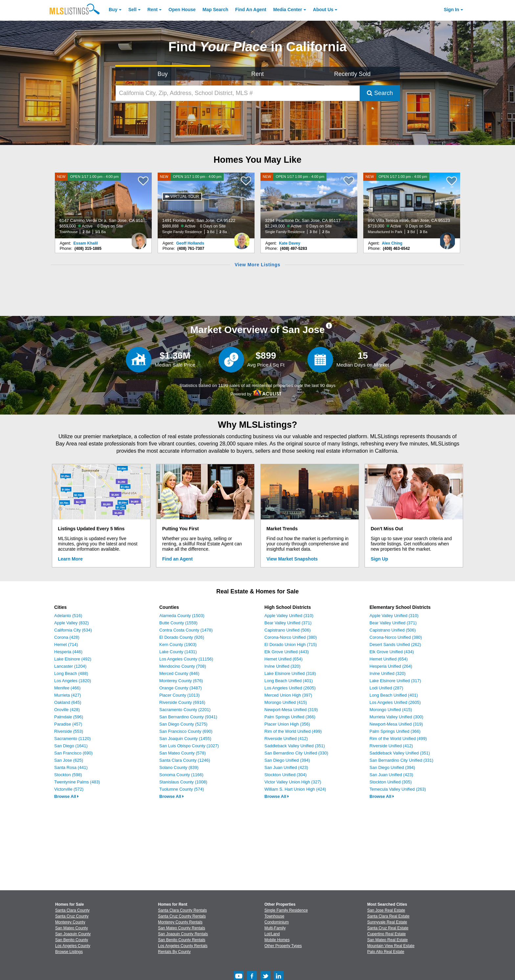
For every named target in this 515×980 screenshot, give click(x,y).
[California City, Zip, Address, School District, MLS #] (238, 93)
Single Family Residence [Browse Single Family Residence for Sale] (286, 910)
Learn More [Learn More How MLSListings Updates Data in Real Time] (70, 559)
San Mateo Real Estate (387, 940)
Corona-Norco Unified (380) (291, 637)
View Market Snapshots (292, 559)
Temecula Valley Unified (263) (398, 789)
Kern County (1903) (178, 645)
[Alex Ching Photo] (447, 238)
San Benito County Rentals (182, 940)
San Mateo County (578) (183, 753)
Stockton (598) (68, 775)
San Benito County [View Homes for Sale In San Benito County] (72, 940)
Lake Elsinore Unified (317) (395, 681)
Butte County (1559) (178, 623)
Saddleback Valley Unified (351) (295, 746)
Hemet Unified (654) (283, 659)
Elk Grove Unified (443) (287, 652)
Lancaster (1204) (70, 666)
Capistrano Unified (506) (288, 630)
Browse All (67, 796)
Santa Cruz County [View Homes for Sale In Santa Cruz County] (72, 916)
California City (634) (73, 630)
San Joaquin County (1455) (185, 739)
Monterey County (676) (181, 681)
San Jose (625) (69, 760)
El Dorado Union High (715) (291, 645)
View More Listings (257, 265)
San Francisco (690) (73, 753)
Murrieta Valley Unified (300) (396, 717)
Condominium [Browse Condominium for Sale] (277, 922)
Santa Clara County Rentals (182, 910)
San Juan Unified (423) (286, 767)
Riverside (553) (69, 731)
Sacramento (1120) (72, 739)
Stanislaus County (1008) (183, 782)
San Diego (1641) (71, 746)
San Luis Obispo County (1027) (189, 746)
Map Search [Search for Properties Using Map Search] (216, 10)
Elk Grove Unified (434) (392, 652)
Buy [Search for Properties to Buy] (163, 74)
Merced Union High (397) (288, 695)
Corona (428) (67, 637)
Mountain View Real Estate (391, 946)
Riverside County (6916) (182, 702)
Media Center (288, 10)
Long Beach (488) (71, 673)
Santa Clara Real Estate (388, 916)
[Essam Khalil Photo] (139, 238)
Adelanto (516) (68, 616)
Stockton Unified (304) (286, 775)
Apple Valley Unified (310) (289, 616)
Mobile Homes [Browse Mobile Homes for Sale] (277, 940)
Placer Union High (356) (287, 724)
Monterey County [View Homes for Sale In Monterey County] (70, 922)
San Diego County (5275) (183, 724)
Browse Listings (69, 952)
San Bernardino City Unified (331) (401, 760)
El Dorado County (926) (182, 637)
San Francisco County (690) (186, 731)
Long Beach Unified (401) (289, 681)
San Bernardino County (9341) (188, 717)
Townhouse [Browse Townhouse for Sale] (274, 916)
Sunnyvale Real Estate (387, 922)
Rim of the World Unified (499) (293, 731)
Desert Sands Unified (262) (395, 645)
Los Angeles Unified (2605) (290, 688)
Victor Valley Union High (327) (293, 782)
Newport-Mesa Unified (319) (291, 710)
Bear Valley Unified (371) (288, 623)
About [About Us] (323, 10)
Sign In (451, 10)
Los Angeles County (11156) (186, 659)
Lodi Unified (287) (386, 688)
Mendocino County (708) (183, 666)
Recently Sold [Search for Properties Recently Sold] (352, 74)
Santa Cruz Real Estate (388, 928)
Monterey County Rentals (180, 922)
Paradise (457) (68, 724)
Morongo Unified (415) (286, 702)
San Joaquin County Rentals (183, 934)
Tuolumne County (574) (182, 789)
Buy (113, 10)
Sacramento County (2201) (185, 710)
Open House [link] (182, 10)
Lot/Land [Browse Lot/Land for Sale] (272, 934)
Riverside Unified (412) (286, 739)
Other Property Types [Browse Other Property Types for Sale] (283, 946)
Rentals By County (174, 952)
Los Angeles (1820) (73, 681)
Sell (133, 10)
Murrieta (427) (68, 695)
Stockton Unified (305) (391, 782)
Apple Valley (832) (71, 623)
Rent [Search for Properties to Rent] (257, 74)
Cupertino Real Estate (386, 934)
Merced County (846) (179, 673)
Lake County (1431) (178, 652)
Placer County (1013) (179, 695)
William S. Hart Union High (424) (295, 789)
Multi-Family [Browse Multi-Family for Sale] (275, 928)
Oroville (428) (67, 710)
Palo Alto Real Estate (386, 952)
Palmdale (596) (69, 717)
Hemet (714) (66, 645)
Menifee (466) (67, 688)
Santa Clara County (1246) (185, 760)
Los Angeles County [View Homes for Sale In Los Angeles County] (73, 946)
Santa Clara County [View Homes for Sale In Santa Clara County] (72, 910)
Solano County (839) (179, 767)
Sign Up (380, 559)
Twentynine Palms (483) (77, 782)
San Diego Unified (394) (287, 760)
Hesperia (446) (68, 652)
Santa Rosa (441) (71, 767)
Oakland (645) (68, 702)
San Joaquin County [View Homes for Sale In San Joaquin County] (73, 934)
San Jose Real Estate (386, 910)
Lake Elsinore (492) (73, 659)
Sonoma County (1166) (181, 775)
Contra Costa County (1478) (186, 630)
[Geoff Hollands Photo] (242, 238)
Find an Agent (178, 559)
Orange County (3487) (180, 688)
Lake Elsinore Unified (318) (290, 673)
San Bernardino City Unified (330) (296, 753)
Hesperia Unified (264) (391, 666)
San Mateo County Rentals (181, 928)
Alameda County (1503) (182, 616)
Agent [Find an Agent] (251, 10)
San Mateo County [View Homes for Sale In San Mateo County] (71, 928)
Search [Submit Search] (380, 93)
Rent (153, 10)
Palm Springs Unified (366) (290, 717)
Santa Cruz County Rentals (182, 916)
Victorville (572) (69, 789)
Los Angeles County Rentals (183, 946)
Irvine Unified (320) (282, 666)
